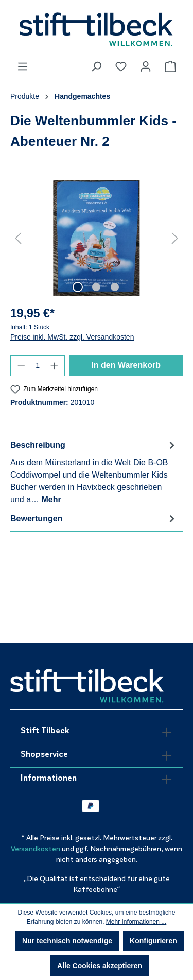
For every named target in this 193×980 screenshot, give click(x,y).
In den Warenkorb (126, 365)
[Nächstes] (175, 238)
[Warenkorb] (170, 66)
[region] (97, 238)
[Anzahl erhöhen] (55, 366)
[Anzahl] (38, 366)
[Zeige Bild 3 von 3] (115, 287)
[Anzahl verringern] (21, 366)
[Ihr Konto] (146, 66)
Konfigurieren (153, 941)
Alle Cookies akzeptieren (100, 966)
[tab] (94, 472)
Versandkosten (36, 849)
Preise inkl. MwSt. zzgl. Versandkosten (72, 337)
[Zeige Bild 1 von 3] (78, 287)
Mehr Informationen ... (136, 922)
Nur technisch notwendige (67, 941)
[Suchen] (96, 66)
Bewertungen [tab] (94, 519)
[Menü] (23, 66)
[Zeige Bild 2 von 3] (96, 287)
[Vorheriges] (18, 238)
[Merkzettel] (121, 66)
